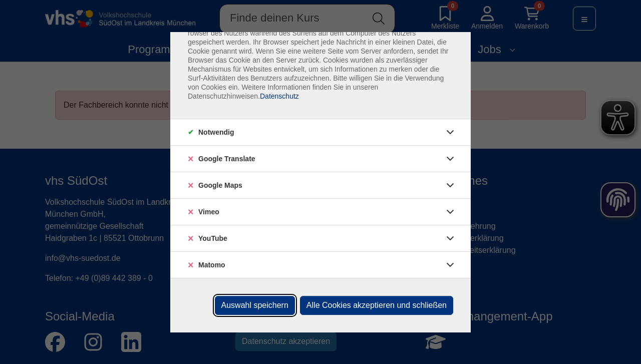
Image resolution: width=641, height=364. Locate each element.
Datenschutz (279, 96)
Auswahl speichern (255, 305)
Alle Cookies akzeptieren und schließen (377, 305)
